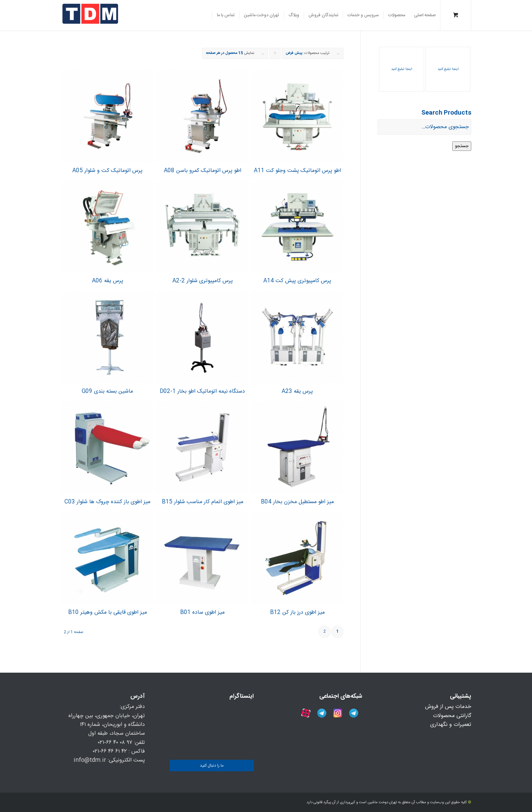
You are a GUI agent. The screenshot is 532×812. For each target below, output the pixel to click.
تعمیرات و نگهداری (451, 725)
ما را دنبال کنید (212, 766)
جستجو (462, 146)
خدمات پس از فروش (448, 707)
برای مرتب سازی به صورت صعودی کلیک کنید (275, 55)
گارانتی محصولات (452, 716)
